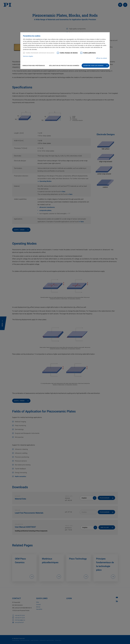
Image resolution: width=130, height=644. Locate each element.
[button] (95, 66)
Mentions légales (28, 56)
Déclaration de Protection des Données (64, 66)
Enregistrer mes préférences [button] (34, 66)
